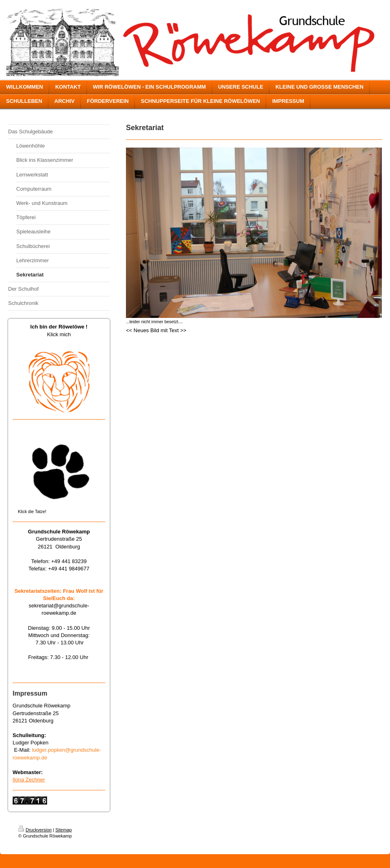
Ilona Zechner (29, 780)
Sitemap (63, 830)
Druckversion (35, 830)
